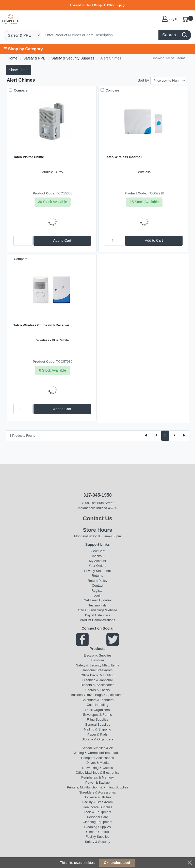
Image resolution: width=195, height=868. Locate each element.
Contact (98, 585)
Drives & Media (97, 763)
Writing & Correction (88, 753)
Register (97, 591)
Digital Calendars (98, 615)
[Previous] (156, 436)
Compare (20, 90)
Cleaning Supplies (97, 827)
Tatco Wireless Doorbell (124, 157)
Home (12, 58)
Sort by (143, 80)
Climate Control (97, 832)
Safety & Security (88, 665)
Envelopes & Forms (97, 715)
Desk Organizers (97, 710)
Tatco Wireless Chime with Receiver (42, 325)
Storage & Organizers (98, 739)
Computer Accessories (97, 758)
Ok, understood (117, 863)
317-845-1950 (97, 495)
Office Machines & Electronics (97, 773)
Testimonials (97, 605)
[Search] (100, 35)
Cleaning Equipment (98, 822)
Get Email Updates (98, 600)
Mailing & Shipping (97, 729)
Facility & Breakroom (97, 802)
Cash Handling (98, 705)
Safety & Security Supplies (73, 58)
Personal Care (98, 817)
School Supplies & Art (98, 748)
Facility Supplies (97, 837)
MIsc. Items (110, 665)
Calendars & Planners (97, 700)
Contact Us (97, 518)
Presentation (112, 753)
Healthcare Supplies (97, 807)
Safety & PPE (34, 58)
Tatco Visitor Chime (29, 157)
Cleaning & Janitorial (98, 680)
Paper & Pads (97, 734)
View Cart (97, 551)
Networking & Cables (98, 768)
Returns (97, 576)
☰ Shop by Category (23, 49)
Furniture (97, 660)
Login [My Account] (170, 19)
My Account (98, 561)
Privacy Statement (97, 571)
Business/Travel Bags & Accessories (97, 695)
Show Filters (19, 70)
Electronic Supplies (97, 655)
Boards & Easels (97, 690)
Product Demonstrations (98, 620)
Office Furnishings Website (97, 610)
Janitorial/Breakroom (98, 670)
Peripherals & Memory (97, 777)
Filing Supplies (97, 719)
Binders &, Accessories (97, 685)
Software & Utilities (98, 797)
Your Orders (97, 566)
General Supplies (97, 725)
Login (97, 595)
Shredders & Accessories (98, 792)
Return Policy (97, 581)
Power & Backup (97, 782)
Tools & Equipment (97, 812)
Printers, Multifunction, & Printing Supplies (97, 787)
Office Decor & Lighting (98, 675)
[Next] (174, 436)
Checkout (98, 556)
